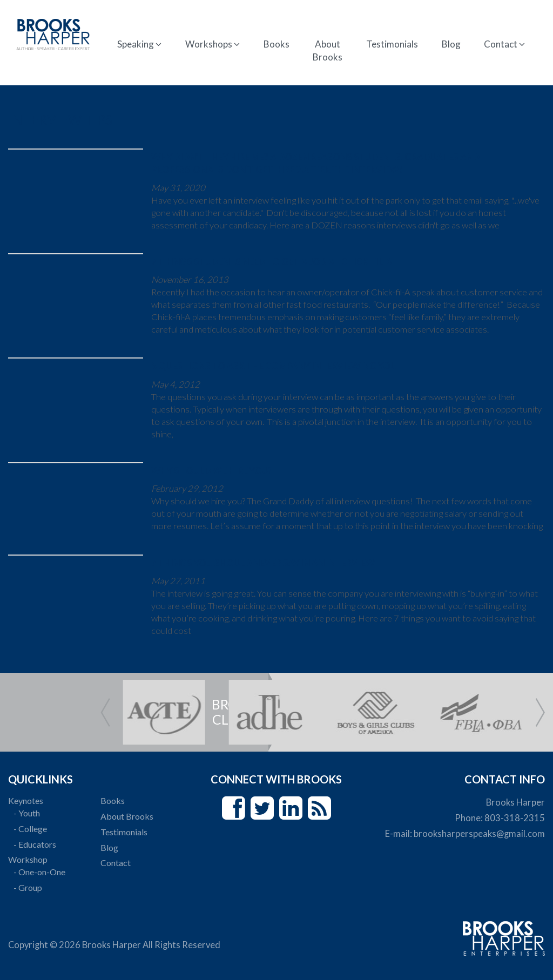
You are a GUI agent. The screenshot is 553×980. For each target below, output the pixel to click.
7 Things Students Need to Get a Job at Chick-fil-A (272, 262)
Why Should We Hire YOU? (212, 471)
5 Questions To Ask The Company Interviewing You (274, 366)
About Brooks (328, 50)
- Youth (27, 813)
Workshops (213, 44)
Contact (504, 44)
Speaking (139, 44)
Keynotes (26, 800)
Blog (451, 44)
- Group (28, 887)
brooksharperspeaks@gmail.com (479, 834)
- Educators (35, 844)
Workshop (28, 859)
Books (276, 44)
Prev (105, 712)
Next (540, 712)
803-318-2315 (515, 818)
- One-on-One (39, 872)
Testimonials (392, 44)
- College (30, 829)
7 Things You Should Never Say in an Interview (263, 563)
